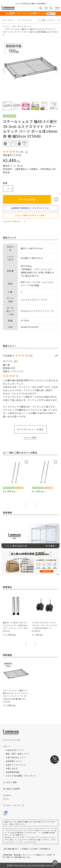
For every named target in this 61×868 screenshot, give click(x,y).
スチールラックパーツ (22, 26)
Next (57, 70)
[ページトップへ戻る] (55, 863)
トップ (6, 26)
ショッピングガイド (14, 221)
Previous (4, 70)
